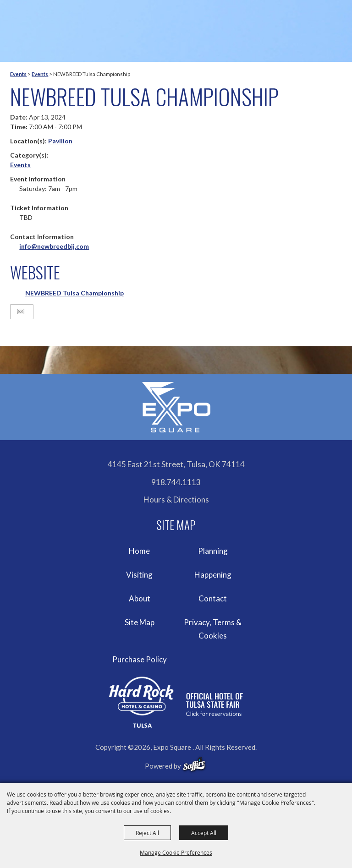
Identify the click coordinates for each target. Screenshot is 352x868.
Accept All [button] (204, 833)
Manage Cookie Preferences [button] (176, 852)
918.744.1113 (176, 482)
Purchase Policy (140, 659)
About (140, 598)
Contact (213, 598)
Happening (213, 575)
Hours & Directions (176, 500)
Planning (213, 551)
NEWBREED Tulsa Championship (74, 293)
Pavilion (60, 141)
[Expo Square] (176, 407)
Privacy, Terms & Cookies (213, 629)
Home (139, 551)
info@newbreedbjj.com (54, 246)
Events (18, 74)
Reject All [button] (147, 833)
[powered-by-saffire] (194, 764)
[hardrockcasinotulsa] (176, 702)
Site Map (140, 622)
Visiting (139, 575)
